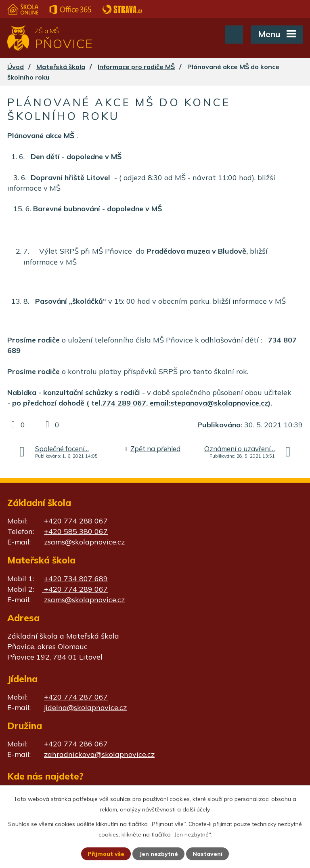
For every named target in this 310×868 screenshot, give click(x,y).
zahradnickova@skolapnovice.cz (99, 754)
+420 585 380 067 (76, 531)
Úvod (16, 67)
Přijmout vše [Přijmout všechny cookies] (106, 854)
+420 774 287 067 (76, 697)
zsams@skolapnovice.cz (84, 542)
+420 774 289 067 (75, 589)
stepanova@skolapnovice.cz (219, 403)
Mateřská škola (61, 67)
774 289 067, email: (136, 403)
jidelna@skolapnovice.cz (85, 707)
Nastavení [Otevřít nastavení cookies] (207, 854)
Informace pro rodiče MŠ (136, 67)
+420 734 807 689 (76, 579)
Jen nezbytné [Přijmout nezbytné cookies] (159, 854)
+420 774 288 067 (76, 521)
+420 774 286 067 (76, 744)
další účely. (197, 809)
